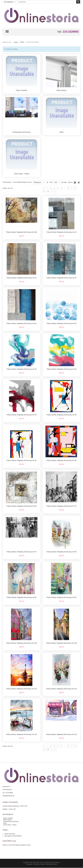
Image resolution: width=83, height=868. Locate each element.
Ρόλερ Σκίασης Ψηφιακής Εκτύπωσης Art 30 (61, 324)
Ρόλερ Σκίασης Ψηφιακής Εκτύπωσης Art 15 (21, 278)
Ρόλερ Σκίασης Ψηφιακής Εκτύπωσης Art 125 (61, 735)
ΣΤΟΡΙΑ (22, 42)
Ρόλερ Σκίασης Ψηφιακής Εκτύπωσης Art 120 (21, 735)
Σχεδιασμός (29, 864)
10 (48, 192)
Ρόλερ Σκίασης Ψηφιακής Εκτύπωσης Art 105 (61, 643)
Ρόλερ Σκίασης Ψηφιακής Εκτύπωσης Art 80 (61, 552)
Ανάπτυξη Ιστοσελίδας (39, 864)
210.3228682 (71, 32)
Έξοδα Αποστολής (10, 834)
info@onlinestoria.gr (8, 796)
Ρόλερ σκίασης (61, 90)
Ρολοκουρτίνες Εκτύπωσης (21, 132)
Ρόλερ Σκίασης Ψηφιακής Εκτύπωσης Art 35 (21, 369)
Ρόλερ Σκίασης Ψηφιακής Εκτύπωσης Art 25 (21, 324)
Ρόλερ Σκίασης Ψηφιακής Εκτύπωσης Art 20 (61, 278)
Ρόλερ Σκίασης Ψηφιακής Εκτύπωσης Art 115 (61, 689)
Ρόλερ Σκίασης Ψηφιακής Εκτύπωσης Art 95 (61, 598)
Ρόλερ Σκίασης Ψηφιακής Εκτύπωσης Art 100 (21, 643)
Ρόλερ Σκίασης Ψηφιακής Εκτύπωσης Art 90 (21, 598)
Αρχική (16, 42)
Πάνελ (61, 132)
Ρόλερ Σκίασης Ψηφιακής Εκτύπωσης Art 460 (21, 232)
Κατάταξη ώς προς (26, 182)
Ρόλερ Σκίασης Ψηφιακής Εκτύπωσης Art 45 (21, 415)
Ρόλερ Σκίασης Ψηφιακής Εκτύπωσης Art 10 (61, 232)
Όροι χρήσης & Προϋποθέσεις (13, 836)
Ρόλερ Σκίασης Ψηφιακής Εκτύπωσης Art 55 (21, 461)
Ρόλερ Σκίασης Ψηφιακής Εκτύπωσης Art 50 (61, 415)
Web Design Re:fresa (51, 864)
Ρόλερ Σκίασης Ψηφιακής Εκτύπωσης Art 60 (61, 461)
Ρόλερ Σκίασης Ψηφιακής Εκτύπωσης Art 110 (21, 689)
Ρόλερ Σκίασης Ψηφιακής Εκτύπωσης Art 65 (21, 506)
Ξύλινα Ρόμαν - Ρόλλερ (22, 174)
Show (51, 182)
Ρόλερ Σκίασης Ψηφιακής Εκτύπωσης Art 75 (21, 552)
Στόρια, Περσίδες (21, 90)
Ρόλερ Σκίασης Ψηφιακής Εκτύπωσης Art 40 (61, 369)
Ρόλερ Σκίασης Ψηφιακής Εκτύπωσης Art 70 (61, 506)
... (65, 188)
